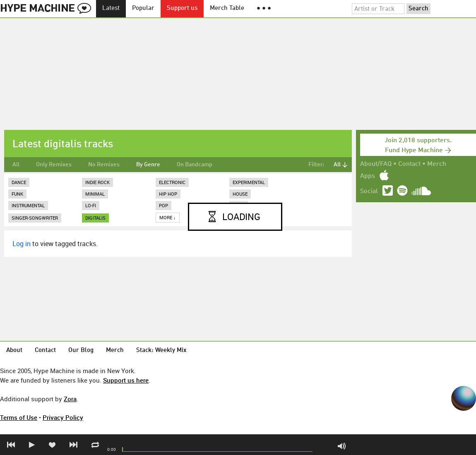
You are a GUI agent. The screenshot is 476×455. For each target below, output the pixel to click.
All (16, 165)
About (14, 351)
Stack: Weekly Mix (161, 351)
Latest (111, 8)
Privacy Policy (63, 417)
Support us (182, 8)
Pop (163, 205)
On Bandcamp (195, 165)
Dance (19, 182)
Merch (437, 164)
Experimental (249, 182)
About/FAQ (376, 164)
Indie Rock (97, 182)
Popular (143, 8)
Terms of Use (19, 417)
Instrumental (28, 205)
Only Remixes (54, 165)
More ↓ (168, 217)
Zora (70, 399)
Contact (409, 164)
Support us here (126, 380)
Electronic (172, 182)
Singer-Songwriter (35, 218)
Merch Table (227, 8)
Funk (17, 194)
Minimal (95, 194)
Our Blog (81, 351)
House (240, 194)
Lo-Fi (91, 205)
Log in (22, 244)
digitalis (95, 218)
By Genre (148, 165)
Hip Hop (168, 194)
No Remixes (104, 165)
